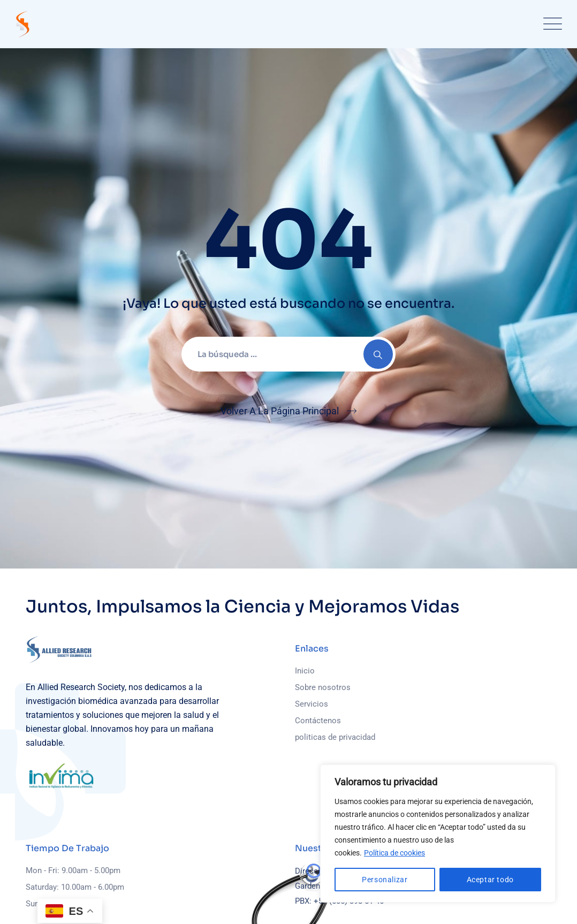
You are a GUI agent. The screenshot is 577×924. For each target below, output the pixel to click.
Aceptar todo (490, 880)
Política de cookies (394, 853)
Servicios (312, 704)
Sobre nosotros (323, 687)
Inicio (305, 671)
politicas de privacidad (335, 737)
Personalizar (385, 880)
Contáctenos (318, 721)
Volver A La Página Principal (280, 411)
